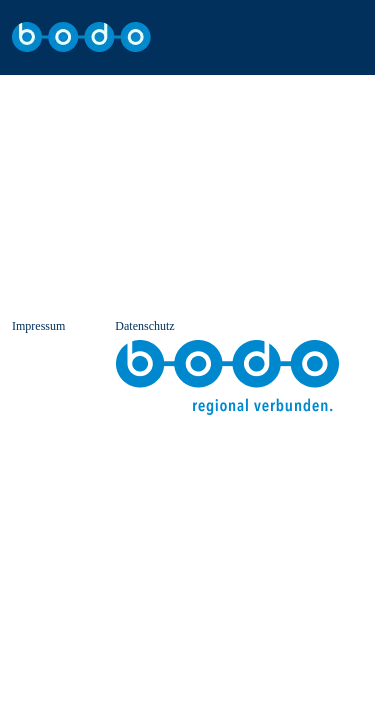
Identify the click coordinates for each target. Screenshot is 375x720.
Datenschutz (144, 326)
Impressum (38, 326)
